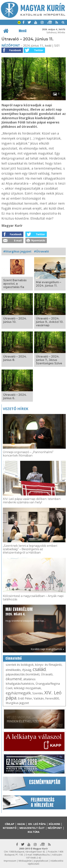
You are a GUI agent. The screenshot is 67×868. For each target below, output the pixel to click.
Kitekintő (10, 828)
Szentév (38, 693)
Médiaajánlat (25, 861)
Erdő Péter (25, 698)
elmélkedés (13, 670)
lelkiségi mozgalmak (27, 688)
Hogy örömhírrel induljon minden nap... (26, 614)
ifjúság (27, 670)
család (39, 669)
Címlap (10, 824)
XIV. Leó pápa (37, 824)
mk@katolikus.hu (41, 855)
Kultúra (34, 832)
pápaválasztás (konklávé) (23, 674)
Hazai (21, 824)
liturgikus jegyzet (17, 703)
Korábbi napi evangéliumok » (47, 649)
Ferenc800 (52, 698)
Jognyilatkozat (41, 861)
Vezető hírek (16, 409)
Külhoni (54, 824)
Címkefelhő (14, 658)
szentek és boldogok (20, 665)
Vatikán (39, 698)
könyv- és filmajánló (48, 665)
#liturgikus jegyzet (17, 251)
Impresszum (10, 861)
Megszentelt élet (32, 828)
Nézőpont (11, 45)
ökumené (14, 679)
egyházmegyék (18, 693)
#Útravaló (41, 251)
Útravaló (47, 674)
